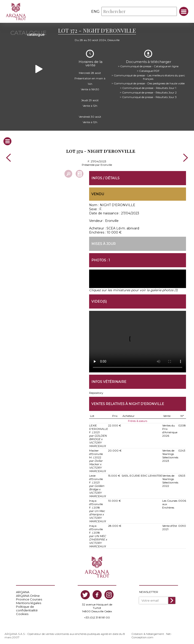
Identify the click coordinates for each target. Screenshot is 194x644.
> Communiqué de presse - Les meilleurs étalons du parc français (148, 76)
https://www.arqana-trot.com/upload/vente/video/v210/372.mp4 (138, 341)
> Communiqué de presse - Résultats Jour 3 (148, 96)
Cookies (22, 613)
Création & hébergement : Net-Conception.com (152, 635)
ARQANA (23, 591)
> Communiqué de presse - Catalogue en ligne (148, 65)
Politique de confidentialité (27, 608)
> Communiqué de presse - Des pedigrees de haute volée (148, 82)
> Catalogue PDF (148, 69)
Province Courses (29, 598)
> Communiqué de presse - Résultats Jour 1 (148, 87)
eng (95, 12)
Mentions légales (29, 602)
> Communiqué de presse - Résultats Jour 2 (148, 91)
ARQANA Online (28, 595)
